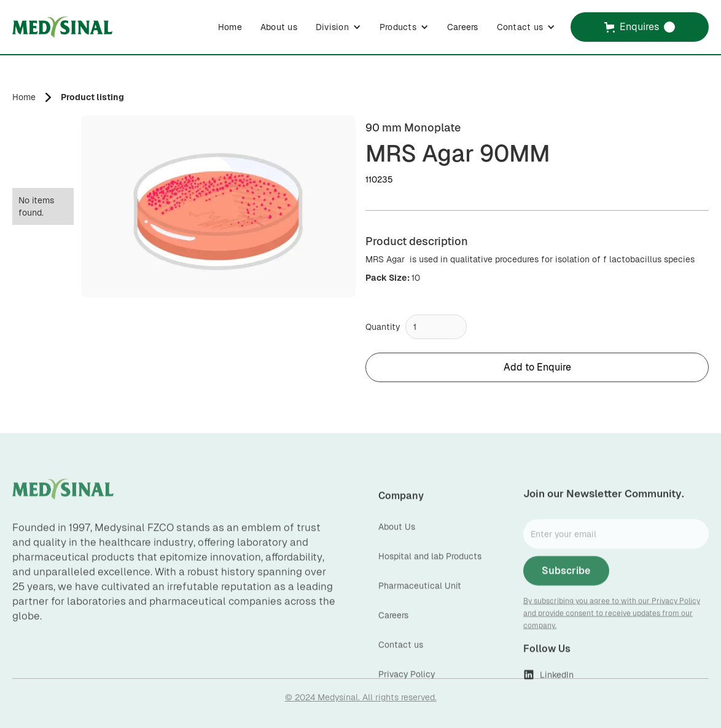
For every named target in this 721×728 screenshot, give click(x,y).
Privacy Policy (407, 686)
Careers (463, 27)
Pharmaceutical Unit (420, 598)
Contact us (401, 657)
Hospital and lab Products (430, 568)
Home (230, 27)
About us (279, 27)
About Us (397, 539)
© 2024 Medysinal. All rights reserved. (361, 697)
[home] (62, 27)
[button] (338, 27)
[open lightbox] (218, 206)
